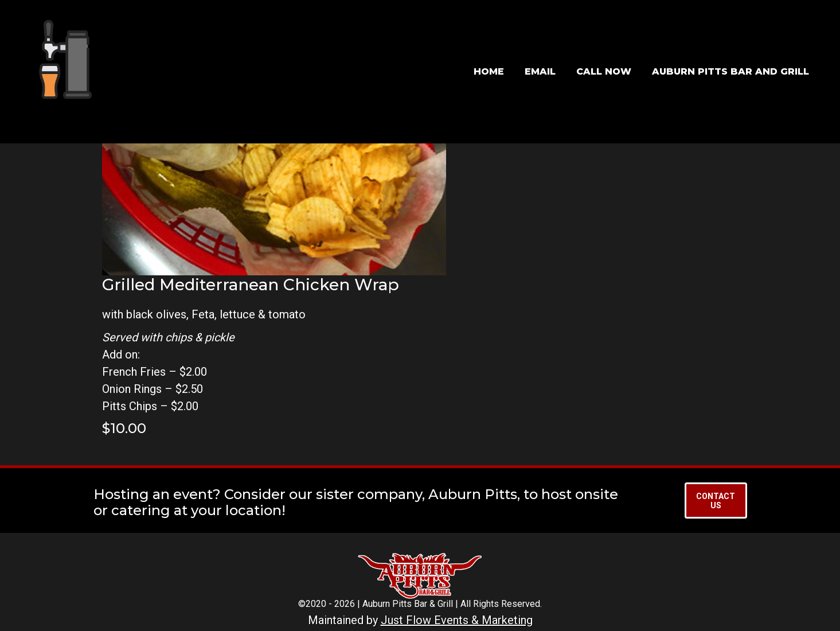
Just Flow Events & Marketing (457, 620)
